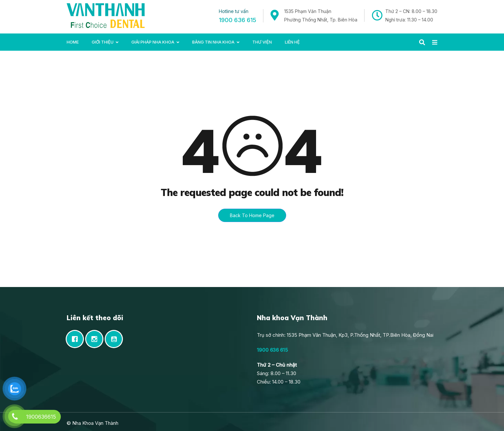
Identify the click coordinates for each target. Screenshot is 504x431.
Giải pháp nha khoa (153, 42)
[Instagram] (96, 339)
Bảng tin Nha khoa (213, 42)
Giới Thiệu (103, 42)
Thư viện (262, 42)
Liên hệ (292, 42)
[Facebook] (76, 339)
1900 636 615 (238, 20)
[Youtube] (115, 339)
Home (73, 42)
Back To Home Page (252, 215)
